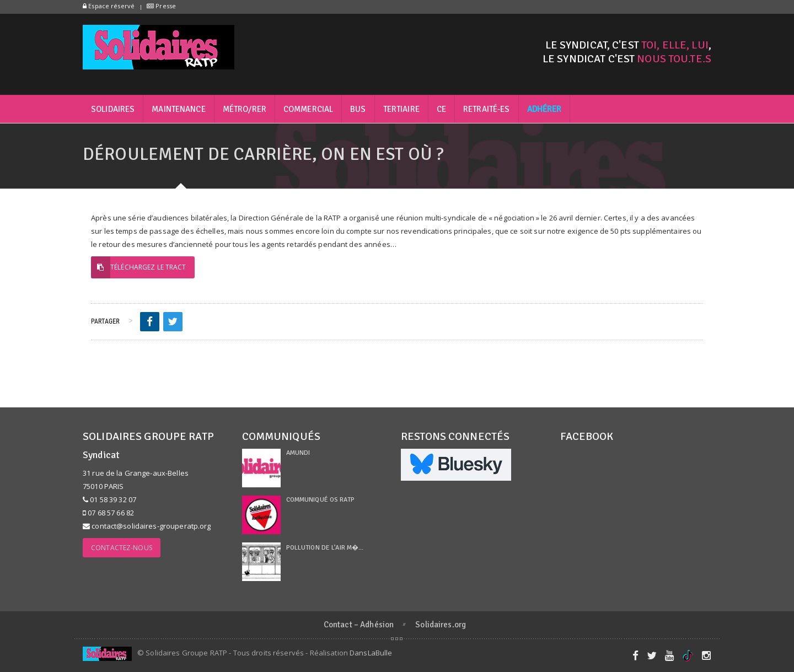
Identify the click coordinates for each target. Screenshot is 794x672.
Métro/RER (245, 109)
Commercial (308, 109)
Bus (358, 109)
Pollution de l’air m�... (325, 548)
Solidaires (113, 109)
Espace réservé (109, 6)
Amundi (298, 453)
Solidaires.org (441, 625)
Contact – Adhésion (359, 625)
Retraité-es (486, 109)
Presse (161, 6)
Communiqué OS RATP (320, 500)
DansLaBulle (371, 653)
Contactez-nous (122, 548)
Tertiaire (401, 109)
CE (441, 109)
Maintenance (178, 109)
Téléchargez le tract (139, 267)
